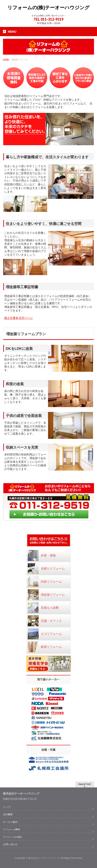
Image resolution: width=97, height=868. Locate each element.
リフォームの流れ (13, 837)
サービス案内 (10, 822)
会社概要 (8, 814)
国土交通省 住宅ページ (19, 318)
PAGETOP (85, 784)
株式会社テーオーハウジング (44, 858)
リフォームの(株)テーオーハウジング (49, 8)
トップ (7, 807)
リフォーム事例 (11, 829)
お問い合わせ (10, 844)
